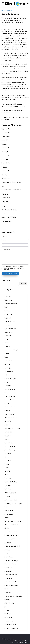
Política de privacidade (21, 641)
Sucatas (7, 600)
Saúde (7, 589)
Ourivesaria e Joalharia (12, 532)
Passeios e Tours (10, 539)
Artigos (7, 339)
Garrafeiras (8, 468)
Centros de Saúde (10, 400)
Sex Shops (8, 593)
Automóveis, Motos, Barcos (13, 350)
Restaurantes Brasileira (12, 585)
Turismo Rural (9, 617)
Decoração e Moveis (11, 418)
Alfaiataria (8, 311)
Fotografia (8, 461)
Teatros (7, 610)
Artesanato (8, 336)
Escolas (7, 439)
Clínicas (7, 403)
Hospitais (7, 471)
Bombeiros (8, 361)
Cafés (6, 375)
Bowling (7, 364)
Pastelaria (8, 543)
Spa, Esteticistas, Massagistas (13, 596)
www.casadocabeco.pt (9, 217)
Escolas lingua (9, 443)
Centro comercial (10, 396)
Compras (7, 411)
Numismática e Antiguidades (13, 521)
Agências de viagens (11, 304)
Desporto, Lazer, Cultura (12, 428)
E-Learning (8, 432)
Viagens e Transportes (11, 628)
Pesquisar (6, 280)
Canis (6, 382)
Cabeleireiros (9, 371)
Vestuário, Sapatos (10, 625)
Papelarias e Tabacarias (12, 535)
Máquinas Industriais (11, 500)
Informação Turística (11, 482)
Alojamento (8, 318)
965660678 (5, 202)
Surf (6, 607)
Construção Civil (10, 414)
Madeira (7, 496)
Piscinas (7, 550)
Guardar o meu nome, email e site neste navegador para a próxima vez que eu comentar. (14, 268)
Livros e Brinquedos (11, 493)
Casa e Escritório (10, 389)
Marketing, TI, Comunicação (13, 503)
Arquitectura (9, 332)
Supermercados (10, 603)
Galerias (7, 464)
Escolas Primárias (10, 446)
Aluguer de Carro (10, 321)
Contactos (13, 643)
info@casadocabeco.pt (9, 210)
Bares (6, 357)
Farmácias (8, 453)
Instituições (8, 485)
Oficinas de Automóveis (12, 525)
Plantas (7, 553)
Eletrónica (8, 436)
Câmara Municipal (10, 379)
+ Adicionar (10, 641)
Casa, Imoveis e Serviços (12, 393)
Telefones (8, 614)
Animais (7, 325)
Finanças (7, 457)
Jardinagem (8, 489)
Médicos (7, 507)
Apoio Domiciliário (10, 329)
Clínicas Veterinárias (11, 407)
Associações (8, 343)
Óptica (7, 528)
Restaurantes (9, 578)
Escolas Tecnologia (10, 450)
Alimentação (9, 314)
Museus (7, 518)
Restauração (8, 571)
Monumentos (9, 511)
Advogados (8, 296)
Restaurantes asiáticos (11, 582)
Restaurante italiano (11, 575)
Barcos (7, 354)
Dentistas (7, 425)
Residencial (8, 568)
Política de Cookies (23, 643)
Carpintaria (8, 386)
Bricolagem (8, 368)
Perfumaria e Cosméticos (12, 546)
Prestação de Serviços (11, 560)
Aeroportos (8, 300)
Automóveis (8, 346)
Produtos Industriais (11, 564)
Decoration (8, 421)
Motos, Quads (9, 514)
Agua (6, 307)
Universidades (9, 621)
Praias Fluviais (9, 557)
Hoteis (7, 475)
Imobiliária (8, 478)
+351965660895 (6, 198)
